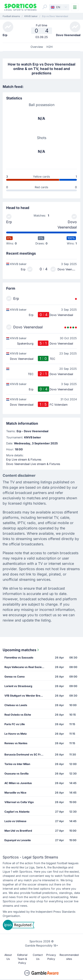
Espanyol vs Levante (18, 840)
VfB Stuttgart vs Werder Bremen (25, 696)
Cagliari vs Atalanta (17, 812)
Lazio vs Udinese (15, 821)
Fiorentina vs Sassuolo (19, 658)
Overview (37, 47)
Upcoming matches (21, 650)
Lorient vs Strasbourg (18, 686)
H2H (50, 47)
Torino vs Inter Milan (17, 764)
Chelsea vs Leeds (16, 705)
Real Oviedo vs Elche (18, 715)
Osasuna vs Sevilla (16, 774)
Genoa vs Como (14, 677)
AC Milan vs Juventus (18, 783)
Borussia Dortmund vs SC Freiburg (26, 754)
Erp (9, 222)
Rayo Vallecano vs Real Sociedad (26, 667)
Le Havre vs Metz (16, 734)
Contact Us (38, 957)
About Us (8, 957)
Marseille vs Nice (15, 793)
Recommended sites (69, 957)
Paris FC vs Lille (15, 724)
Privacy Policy (51, 957)
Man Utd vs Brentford (18, 831)
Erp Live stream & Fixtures (24, 460)
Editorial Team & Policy (22, 959)
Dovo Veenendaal (67, 225)
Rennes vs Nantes (16, 743)
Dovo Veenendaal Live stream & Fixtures (33, 464)
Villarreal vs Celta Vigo (19, 802)
